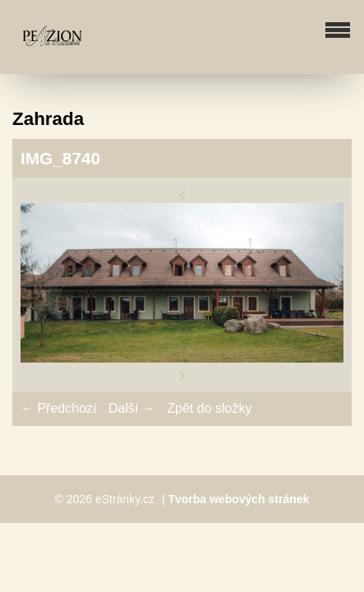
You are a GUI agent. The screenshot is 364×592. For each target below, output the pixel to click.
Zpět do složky (209, 408)
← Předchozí (58, 408)
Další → (132, 408)
